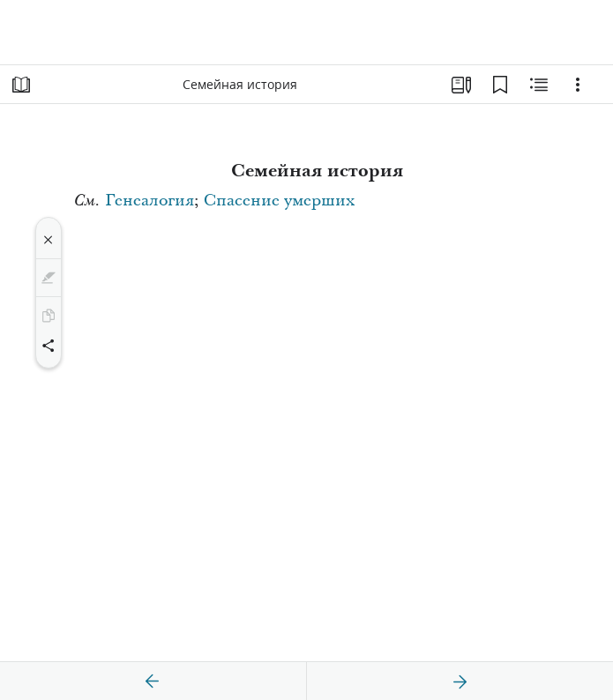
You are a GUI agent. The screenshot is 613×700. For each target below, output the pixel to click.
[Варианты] (578, 85)
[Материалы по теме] (539, 85)
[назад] (153, 681)
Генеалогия (150, 201)
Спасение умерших (279, 201)
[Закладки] (500, 85)
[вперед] (460, 681)
